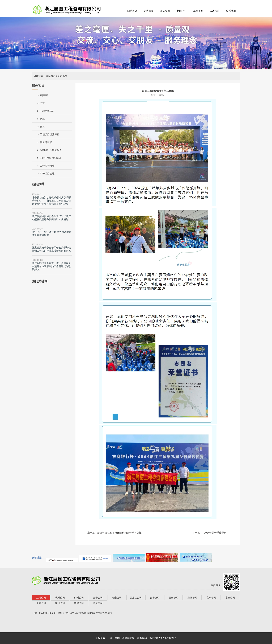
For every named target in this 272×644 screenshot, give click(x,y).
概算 (42, 103)
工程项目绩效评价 (50, 134)
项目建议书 (46, 142)
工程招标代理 (47, 166)
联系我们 (231, 11)
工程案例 (198, 11)
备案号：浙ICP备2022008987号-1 (158, 638)
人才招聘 (215, 11)
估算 (42, 119)
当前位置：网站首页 (45, 76)
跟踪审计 (45, 95)
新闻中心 (182, 11)
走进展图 (149, 11)
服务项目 (165, 11)
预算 (42, 127)
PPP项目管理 (47, 174)
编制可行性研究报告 (51, 150)
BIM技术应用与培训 (51, 158)
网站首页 (132, 11)
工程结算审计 (47, 111)
